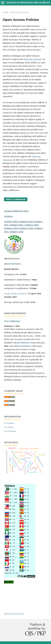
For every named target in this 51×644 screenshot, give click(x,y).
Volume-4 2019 (11, 228)
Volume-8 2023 (26, 221)
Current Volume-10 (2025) (16, 211)
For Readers (9, 423)
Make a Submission (16, 199)
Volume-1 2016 (16, 232)
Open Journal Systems (14, 614)
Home (6, 12)
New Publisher (12, 321)
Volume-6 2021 (16, 225)
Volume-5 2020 (31, 225)
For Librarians (10, 431)
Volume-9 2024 (11, 221)
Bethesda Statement (33, 59)
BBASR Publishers (13, 264)
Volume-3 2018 (26, 228)
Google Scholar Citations (15, 294)
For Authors (9, 427)
